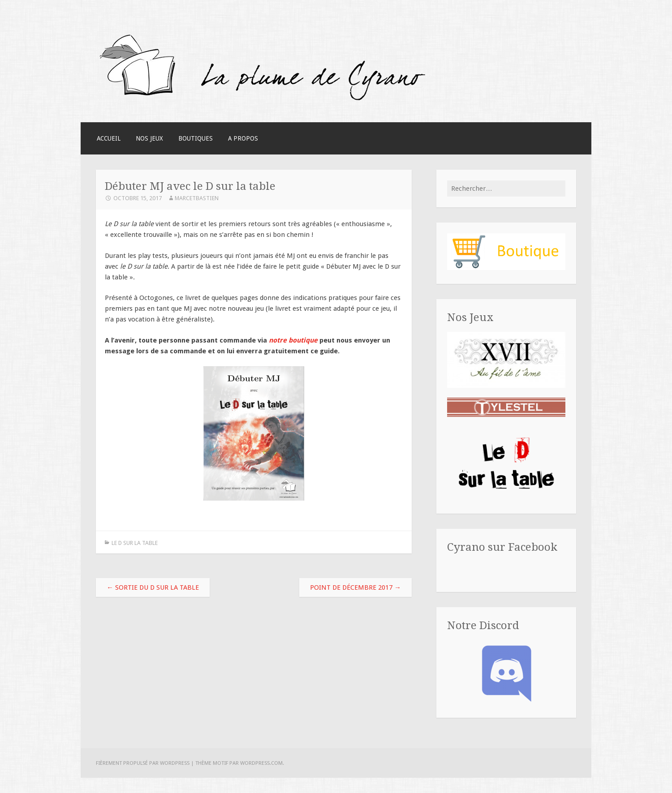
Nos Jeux (149, 138)
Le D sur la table (135, 543)
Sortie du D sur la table (153, 587)
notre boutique (293, 340)
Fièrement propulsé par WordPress (143, 763)
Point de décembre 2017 (355, 587)
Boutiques (196, 138)
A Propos (243, 138)
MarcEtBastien (197, 198)
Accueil (109, 138)
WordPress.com (261, 763)
